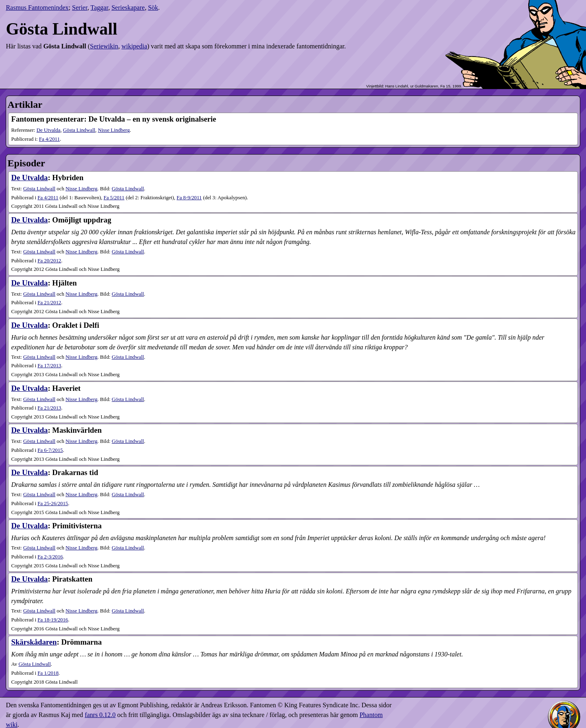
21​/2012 (49, 303)
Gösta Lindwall (79, 130)
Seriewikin (104, 46)
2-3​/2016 (50, 557)
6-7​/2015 (50, 450)
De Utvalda (49, 130)
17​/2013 (49, 366)
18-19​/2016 (53, 620)
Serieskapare (128, 8)
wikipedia (134, 46)
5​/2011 (114, 198)
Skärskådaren (34, 642)
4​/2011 (49, 139)
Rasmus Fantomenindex (37, 8)
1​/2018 (48, 673)
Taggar (99, 8)
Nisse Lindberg (114, 130)
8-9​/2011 (189, 198)
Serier (80, 8)
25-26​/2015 (53, 503)
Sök (153, 8)
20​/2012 (49, 261)
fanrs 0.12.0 (100, 715)
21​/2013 (49, 408)
